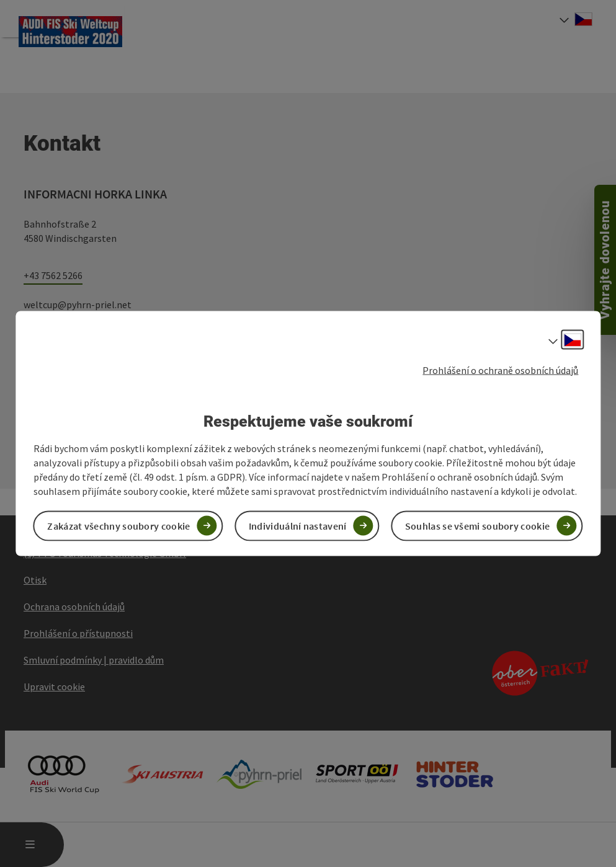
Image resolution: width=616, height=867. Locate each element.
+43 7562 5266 (53, 275)
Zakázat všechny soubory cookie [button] (118, 525)
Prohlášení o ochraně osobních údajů (500, 370)
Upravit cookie (54, 687)
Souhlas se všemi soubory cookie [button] (477, 525)
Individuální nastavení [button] (298, 525)
